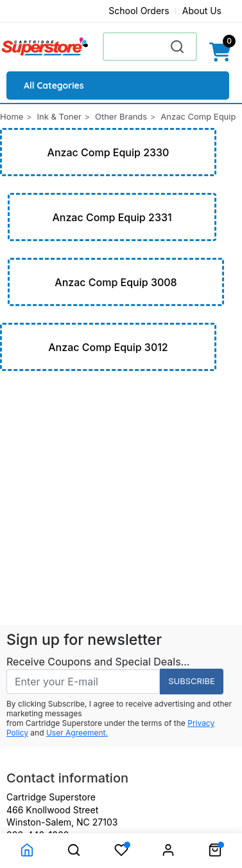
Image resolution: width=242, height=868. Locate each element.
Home (12, 116)
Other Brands (121, 116)
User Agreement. (77, 733)
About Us (202, 11)
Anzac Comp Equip (198, 116)
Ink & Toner (59, 116)
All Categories (54, 86)
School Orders (139, 11)
